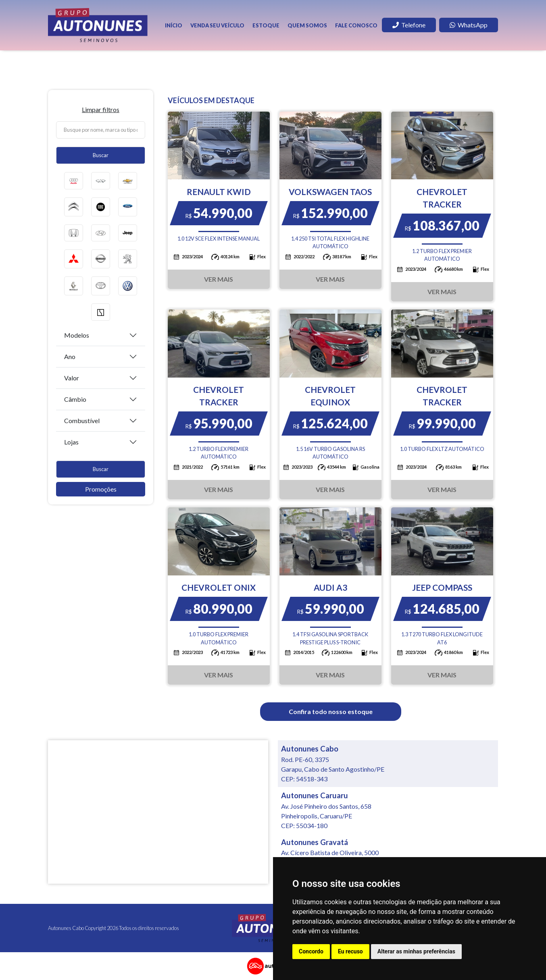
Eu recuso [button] (350, 951)
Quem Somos (307, 25)
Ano (70, 356)
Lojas (71, 442)
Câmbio (75, 399)
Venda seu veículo (217, 25)
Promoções (101, 489)
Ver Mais (219, 279)
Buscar (101, 155)
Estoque (266, 25)
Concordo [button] (311, 951)
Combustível (82, 420)
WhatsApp (469, 25)
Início (174, 25)
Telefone (409, 25)
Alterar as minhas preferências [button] (416, 951)
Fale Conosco (356, 25)
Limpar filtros (101, 109)
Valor (72, 378)
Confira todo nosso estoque (331, 711)
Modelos (77, 335)
